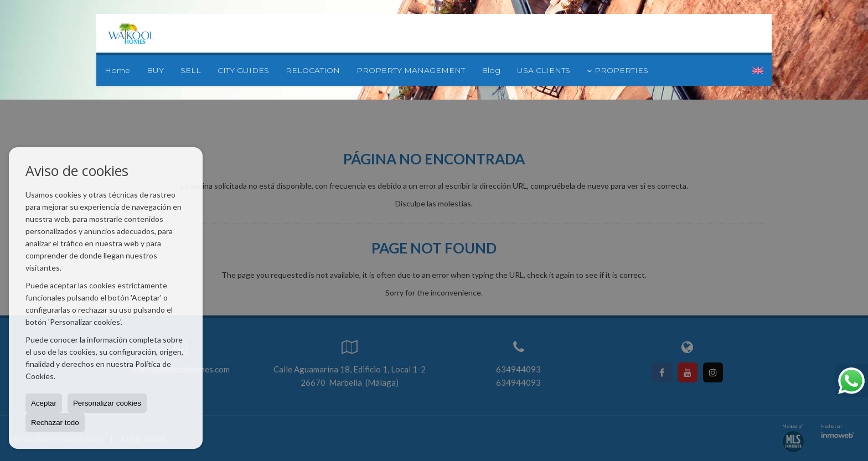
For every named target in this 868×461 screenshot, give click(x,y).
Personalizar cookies (107, 403)
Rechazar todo (55, 423)
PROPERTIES (618, 70)
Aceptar (44, 403)
